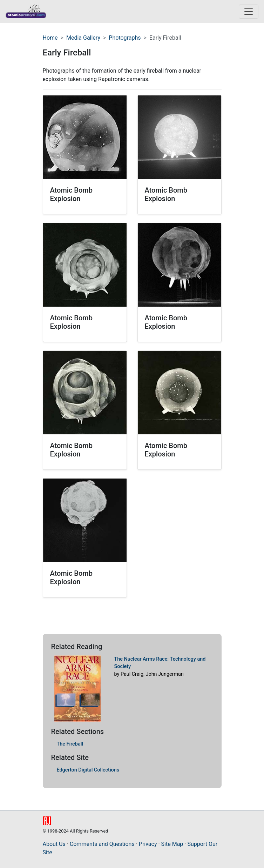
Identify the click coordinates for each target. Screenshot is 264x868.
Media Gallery (83, 38)
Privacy (148, 844)
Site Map (172, 844)
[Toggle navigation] (249, 12)
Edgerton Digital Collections (88, 770)
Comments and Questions (102, 844)
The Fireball (70, 744)
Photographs (125, 38)
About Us (54, 844)
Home (50, 38)
